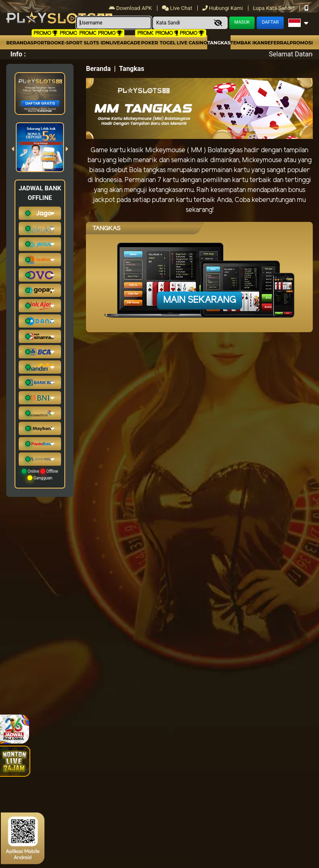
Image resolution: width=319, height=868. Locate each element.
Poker (150, 43)
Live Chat (178, 8)
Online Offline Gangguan (40, 474)
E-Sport (72, 43)
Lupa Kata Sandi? (274, 8)
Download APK (131, 8)
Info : (18, 54)
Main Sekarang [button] (200, 300)
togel (167, 43)
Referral (277, 43)
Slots (91, 43)
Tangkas (219, 43)
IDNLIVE (110, 43)
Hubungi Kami (223, 8)
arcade (130, 43)
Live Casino (192, 43)
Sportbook (46, 43)
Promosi (301, 43)
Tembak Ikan (248, 43)
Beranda (18, 43)
